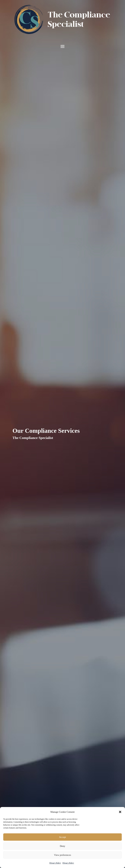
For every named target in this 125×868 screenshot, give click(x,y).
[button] (120, 812)
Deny (63, 846)
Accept (62, 837)
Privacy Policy (55, 863)
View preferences (62, 855)
